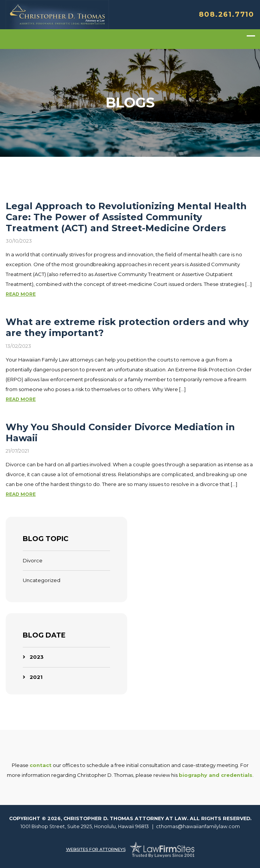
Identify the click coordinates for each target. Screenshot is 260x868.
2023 (37, 657)
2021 (36, 677)
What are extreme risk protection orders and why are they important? (127, 327)
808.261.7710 (227, 14)
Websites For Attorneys (96, 849)
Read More (21, 294)
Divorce (33, 560)
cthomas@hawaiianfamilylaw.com (198, 826)
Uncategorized (42, 580)
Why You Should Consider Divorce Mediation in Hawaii (120, 432)
